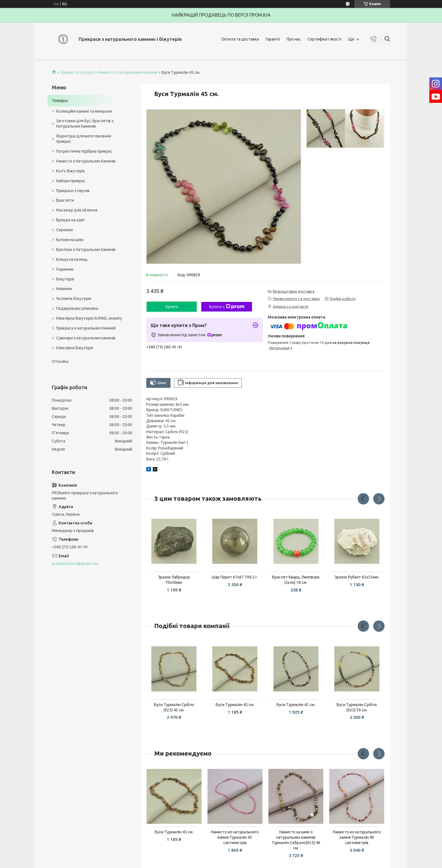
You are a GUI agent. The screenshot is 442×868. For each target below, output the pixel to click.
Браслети (65, 200)
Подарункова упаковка (77, 308)
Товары (60, 100)
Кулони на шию (70, 240)
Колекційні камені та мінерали (84, 111)
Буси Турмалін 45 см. (235, 705)
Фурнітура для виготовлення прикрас (84, 139)
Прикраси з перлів (73, 191)
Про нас (294, 39)
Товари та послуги (77, 72)
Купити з (226, 307)
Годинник (65, 269)
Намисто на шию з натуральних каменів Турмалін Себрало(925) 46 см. (296, 840)
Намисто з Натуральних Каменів (128, 72)
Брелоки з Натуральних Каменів (86, 250)
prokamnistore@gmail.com (75, 564)
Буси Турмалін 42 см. (296, 705)
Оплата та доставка (240, 39)
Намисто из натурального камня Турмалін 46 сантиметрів (357, 837)
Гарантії (273, 39)
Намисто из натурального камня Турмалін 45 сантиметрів (235, 837)
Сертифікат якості (324, 39)
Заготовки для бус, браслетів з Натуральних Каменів (85, 123)
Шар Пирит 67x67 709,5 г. (235, 577)
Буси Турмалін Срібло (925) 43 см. (174, 707)
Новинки (64, 289)
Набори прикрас (71, 181)
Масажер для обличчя (77, 210)
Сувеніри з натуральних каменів (86, 338)
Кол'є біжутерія (70, 171)
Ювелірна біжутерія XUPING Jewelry (89, 318)
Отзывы (60, 361)
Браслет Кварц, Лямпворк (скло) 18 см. (296, 580)
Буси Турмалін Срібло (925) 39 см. (357, 707)
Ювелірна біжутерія (75, 348)
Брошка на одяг (70, 220)
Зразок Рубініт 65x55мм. (357, 577)
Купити (172, 307)
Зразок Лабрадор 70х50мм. (174, 580)
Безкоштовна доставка (294, 291)
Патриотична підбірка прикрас (84, 151)
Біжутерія (65, 279)
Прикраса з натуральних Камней (86, 328)
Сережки (64, 230)
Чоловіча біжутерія (74, 299)
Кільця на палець (72, 259)
